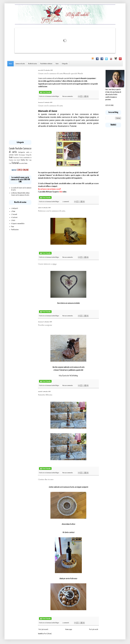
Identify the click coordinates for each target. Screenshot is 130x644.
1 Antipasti (15, 208)
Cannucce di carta (20, 64)
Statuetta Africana (45, 395)
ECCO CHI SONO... (110, 105)
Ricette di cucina (33, 64)
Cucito (16, 155)
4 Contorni (14, 217)
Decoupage (22, 155)
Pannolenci (16, 158)
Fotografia (65, 64)
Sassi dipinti (17, 160)
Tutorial (15, 163)
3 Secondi (14, 214)
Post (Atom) (48, 634)
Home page (69, 629)
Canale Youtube (16, 149)
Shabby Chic (24, 160)
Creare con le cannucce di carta (50, 106)
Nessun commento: (68, 96)
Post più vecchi (94, 629)
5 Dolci (13, 220)
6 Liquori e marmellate (18, 224)
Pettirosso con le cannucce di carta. (52, 211)
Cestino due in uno (46, 479)
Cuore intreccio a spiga (47, 264)
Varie (57, 64)
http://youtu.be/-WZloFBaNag (68, 376)
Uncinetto (22, 163)
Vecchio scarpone (45, 325)
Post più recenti (43, 629)
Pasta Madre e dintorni (46, 64)
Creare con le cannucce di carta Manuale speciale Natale (61, 74)
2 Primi (13, 211)
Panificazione (15, 230)
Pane (13, 227)
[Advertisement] (20, 103)
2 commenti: (66, 202)
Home (10, 64)
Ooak (11, 158)
